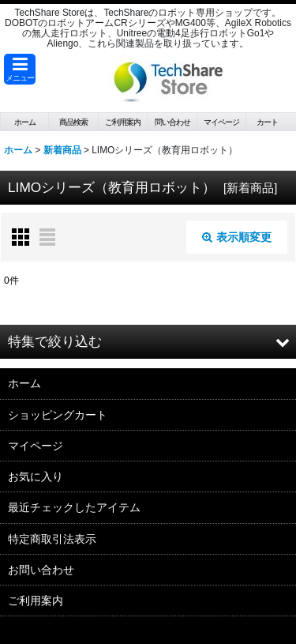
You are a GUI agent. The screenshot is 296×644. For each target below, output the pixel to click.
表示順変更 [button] (237, 237)
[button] (20, 69)
